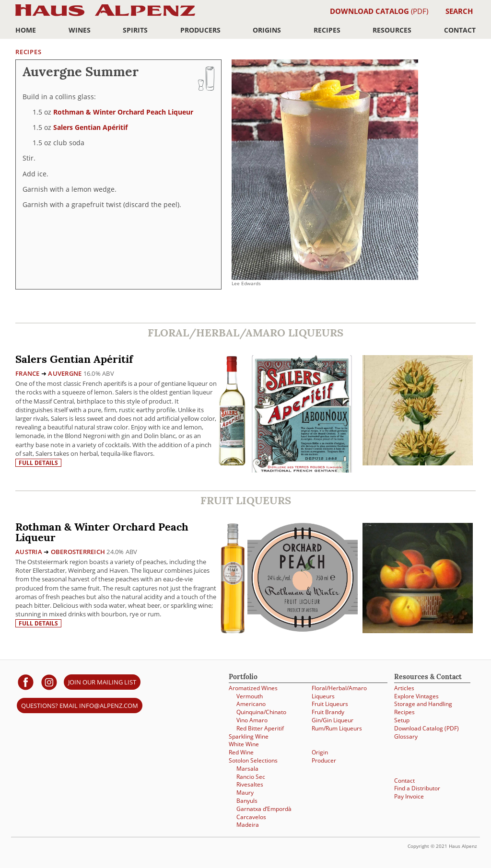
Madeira (248, 825)
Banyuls (247, 801)
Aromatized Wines (253, 688)
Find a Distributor (417, 788)
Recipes (327, 30)
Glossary (406, 736)
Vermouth (250, 696)
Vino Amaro (252, 720)
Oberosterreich (78, 552)
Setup (402, 720)
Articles (404, 688)
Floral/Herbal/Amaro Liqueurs (339, 692)
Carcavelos (251, 817)
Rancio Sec (251, 777)
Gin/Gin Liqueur (333, 720)
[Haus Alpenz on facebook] (26, 682)
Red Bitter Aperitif (260, 728)
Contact (460, 30)
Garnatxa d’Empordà (264, 809)
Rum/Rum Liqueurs (337, 728)
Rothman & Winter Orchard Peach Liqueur (123, 112)
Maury (245, 793)
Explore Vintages (416, 696)
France (28, 373)
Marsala (247, 769)
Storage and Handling (423, 704)
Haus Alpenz (105, 16)
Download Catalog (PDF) (427, 728)
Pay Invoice (409, 796)
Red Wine (241, 752)
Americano (251, 704)
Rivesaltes (250, 784)
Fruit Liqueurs (330, 704)
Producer (324, 760)
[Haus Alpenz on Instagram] (49, 682)
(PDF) (379, 11)
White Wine (244, 744)
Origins (267, 30)
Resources (392, 30)
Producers (200, 30)
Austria (29, 552)
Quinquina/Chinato (261, 712)
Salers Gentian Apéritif (90, 127)
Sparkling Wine (249, 736)
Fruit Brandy (328, 712)
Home (26, 30)
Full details (38, 463)
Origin (320, 752)
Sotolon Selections (253, 760)
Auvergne (65, 373)
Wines (80, 30)
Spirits (135, 30)
